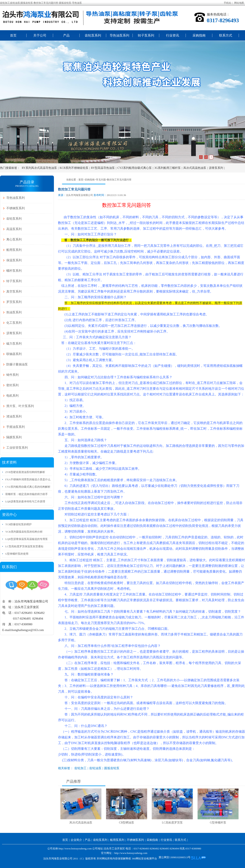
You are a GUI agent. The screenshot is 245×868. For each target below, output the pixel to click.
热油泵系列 (14, 312)
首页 (13, 35)
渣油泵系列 (14, 416)
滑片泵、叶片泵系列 (20, 406)
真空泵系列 (14, 292)
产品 (66, 35)
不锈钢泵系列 (16, 208)
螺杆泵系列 (14, 271)
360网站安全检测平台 (144, 859)
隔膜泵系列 (14, 437)
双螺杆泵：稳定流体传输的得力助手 (27, 494)
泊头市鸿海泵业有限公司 (79, 195)
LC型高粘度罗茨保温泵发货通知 (24, 546)
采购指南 (199, 35)
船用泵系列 (14, 250)
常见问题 (101, 180)
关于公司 (40, 35)
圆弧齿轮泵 (112, 768)
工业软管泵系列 (17, 448)
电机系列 (12, 396)
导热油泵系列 (119, 35)
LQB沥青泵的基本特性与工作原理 (25, 501)
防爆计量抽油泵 (17, 364)
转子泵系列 (146, 35)
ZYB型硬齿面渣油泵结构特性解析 (25, 472)
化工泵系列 (14, 323)
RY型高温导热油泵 (103, 168)
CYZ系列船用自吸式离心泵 (135, 168)
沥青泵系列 (216, 168)
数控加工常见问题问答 (119, 180)
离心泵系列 (14, 239)
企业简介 (76, 840)
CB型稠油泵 (127, 823)
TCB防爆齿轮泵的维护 (18, 524)
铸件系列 (12, 375)
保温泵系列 (14, 260)
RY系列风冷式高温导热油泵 (40, 168)
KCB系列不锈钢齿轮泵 (74, 168)
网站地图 (239, 3)
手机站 (227, 3)
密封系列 (12, 385)
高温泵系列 (14, 229)
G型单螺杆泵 (218, 823)
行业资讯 (173, 35)
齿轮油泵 (95, 768)
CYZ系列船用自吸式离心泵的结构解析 (28, 487)
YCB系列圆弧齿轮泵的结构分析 (24, 532)
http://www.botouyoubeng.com (131, 853)
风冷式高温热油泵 (195, 168)
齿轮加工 (80, 768)
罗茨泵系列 (14, 302)
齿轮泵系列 (93, 35)
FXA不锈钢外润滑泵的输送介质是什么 (28, 479)
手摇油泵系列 (16, 427)
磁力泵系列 (14, 344)
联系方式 (226, 35)
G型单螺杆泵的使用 (17, 554)
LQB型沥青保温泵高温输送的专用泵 (27, 539)
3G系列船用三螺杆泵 (168, 168)
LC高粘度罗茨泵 (172, 823)
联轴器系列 (14, 354)
